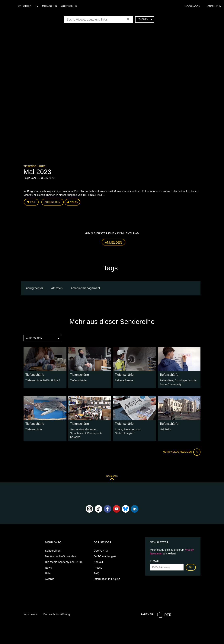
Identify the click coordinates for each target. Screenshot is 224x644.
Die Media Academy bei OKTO (64, 562)
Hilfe (48, 573)
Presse (98, 568)
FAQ (96, 573)
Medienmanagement (86, 288)
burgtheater (35, 288)
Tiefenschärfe (35, 166)
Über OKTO (101, 551)
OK (191, 567)
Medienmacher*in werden (60, 556)
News (48, 568)
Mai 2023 (165, 429)
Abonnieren (53, 202)
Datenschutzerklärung (57, 614)
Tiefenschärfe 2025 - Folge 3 (43, 380)
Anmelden (114, 243)
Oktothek (25, 6)
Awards (50, 579)
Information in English (107, 579)
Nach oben (112, 479)
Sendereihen (53, 551)
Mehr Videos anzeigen (182, 452)
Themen (145, 19)
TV (37, 6)
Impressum (30, 614)
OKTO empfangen (105, 556)
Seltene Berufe (124, 380)
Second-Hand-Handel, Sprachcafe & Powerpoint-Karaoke (86, 433)
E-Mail (155, 561)
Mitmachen (50, 6)
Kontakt (98, 562)
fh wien (58, 288)
